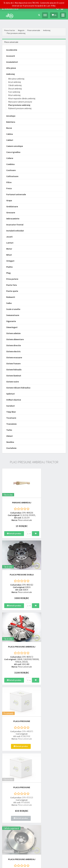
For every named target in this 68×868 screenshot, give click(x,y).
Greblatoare (12, 207)
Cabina (10, 134)
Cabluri (10, 140)
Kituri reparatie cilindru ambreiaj (22, 98)
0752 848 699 (41, 771)
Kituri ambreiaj (14, 95)
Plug (8, 273)
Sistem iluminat (14, 376)
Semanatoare (13, 315)
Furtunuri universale (16, 194)
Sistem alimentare (15, 339)
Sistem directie (14, 345)
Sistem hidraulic (14, 370)
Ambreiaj (48, 30)
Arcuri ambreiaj (14, 82)
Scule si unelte (13, 309)
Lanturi (10, 243)
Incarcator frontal (15, 225)
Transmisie (11, 424)
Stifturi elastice (14, 400)
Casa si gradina (13, 152)
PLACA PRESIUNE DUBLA (51, 495)
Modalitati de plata (9, 806)
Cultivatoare (12, 176)
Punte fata (12, 285)
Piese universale (34, 30)
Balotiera (11, 122)
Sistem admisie (13, 333)
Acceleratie (12, 50)
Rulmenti (11, 297)
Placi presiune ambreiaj (16, 33)
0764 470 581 (41, 775)
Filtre (9, 182)
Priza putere (12, 279)
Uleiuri (9, 436)
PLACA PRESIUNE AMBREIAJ (17, 564)
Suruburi (10, 406)
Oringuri (10, 261)
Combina (10, 164)
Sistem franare (13, 364)
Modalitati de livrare (9, 802)
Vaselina (10, 442)
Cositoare (11, 170)
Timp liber (11, 412)
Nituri (9, 255)
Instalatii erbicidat (15, 231)
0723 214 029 (41, 768)
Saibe (9, 303)
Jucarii (9, 237)
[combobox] (28, 525)
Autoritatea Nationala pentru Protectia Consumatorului (50, 814)
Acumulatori (12, 62)
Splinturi (10, 394)
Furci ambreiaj (14, 92)
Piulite (9, 267)
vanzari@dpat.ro (43, 781)
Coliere (10, 158)
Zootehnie (11, 448)
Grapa (9, 200)
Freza (9, 188)
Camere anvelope (15, 146)
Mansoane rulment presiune (20, 102)
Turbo (9, 430)
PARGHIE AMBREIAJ (17, 495)
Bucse (9, 128)
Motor (9, 249)
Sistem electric (13, 351)
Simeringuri (12, 327)
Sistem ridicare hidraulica (18, 388)
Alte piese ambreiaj (16, 79)
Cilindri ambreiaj (15, 85)
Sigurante (11, 321)
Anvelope (11, 116)
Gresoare (11, 213)
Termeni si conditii (43, 802)
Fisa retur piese (7, 817)
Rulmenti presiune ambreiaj (20, 108)
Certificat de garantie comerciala (14, 813)
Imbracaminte (13, 219)
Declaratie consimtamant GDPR (48, 819)
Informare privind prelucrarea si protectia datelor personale (48, 807)
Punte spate (12, 291)
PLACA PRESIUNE (51, 564)
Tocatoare (11, 418)
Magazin (21, 30)
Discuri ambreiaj (15, 89)
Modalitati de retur (9, 810)
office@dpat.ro (43, 785)
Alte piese (11, 68)
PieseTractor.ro (41, 864)
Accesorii (11, 56)
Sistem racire (13, 382)
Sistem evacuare (14, 357)
